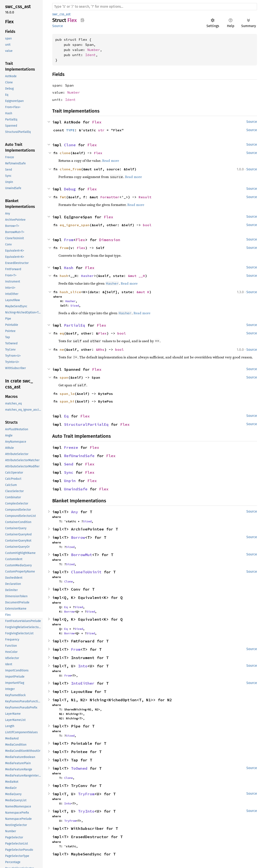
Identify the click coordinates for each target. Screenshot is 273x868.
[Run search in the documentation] (155, 7)
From (69, 240)
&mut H (143, 292)
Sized (75, 306)
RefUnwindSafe (79, 456)
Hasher (87, 276)
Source (58, 26)
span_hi (67, 401)
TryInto (86, 811)
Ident (90, 55)
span (64, 377)
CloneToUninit (86, 572)
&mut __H (136, 276)
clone (65, 153)
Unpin (70, 481)
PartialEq (75, 325)
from (64, 248)
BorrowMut (82, 555)
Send (69, 464)
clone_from (70, 169)
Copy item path (82, 20)
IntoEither (83, 683)
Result (145, 197)
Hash (69, 268)
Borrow (78, 537)
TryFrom (86, 794)
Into (83, 666)
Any (75, 512)
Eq (66, 416)
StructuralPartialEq (86, 424)
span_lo (67, 394)
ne (62, 349)
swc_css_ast (61, 14)
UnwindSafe (76, 489)
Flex (97, 122)
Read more (111, 161)
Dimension (110, 240)
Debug (70, 189)
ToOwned (79, 768)
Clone (70, 145)
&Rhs (100, 349)
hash (64, 276)
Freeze (71, 447)
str (101, 130)
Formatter (110, 197)
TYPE (70, 130)
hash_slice (70, 292)
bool (147, 225)
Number (94, 50)
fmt (63, 197)
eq (62, 333)
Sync (69, 472)
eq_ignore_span (75, 225)
